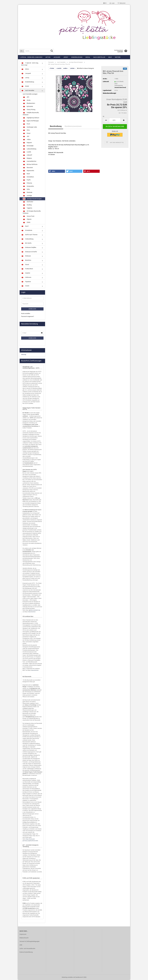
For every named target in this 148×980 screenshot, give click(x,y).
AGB (21, 945)
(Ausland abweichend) (120, 88)
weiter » (66, 68)
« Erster (52, 68)
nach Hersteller (99, 57)
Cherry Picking (29, 110)
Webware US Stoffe (29, 252)
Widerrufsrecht (24, 938)
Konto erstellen (26, 313)
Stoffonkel (28, 202)
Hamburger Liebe (30, 127)
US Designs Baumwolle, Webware (32, 212)
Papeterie (26, 282)
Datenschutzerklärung (26, 952)
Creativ (25, 286)
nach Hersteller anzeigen (30, 94)
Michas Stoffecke (30, 165)
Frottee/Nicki (27, 269)
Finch (26, 124)
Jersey (66, 57)
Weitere (118, 57)
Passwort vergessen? (28, 316)
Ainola (27, 100)
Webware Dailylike (29, 248)
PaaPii (27, 180)
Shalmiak (28, 193)
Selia (26, 189)
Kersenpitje (28, 146)
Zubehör (26, 273)
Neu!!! (110, 57)
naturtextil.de (32, 612)
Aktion (48, 57)
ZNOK (27, 223)
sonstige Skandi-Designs (32, 199)
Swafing (27, 205)
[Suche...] (22, 51)
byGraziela (28, 107)
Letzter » (73, 68)
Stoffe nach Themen (29, 235)
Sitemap (24, 354)
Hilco (26, 130)
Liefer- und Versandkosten (27, 948)
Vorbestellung (27, 239)
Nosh (26, 174)
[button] (105, 3)
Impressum (23, 934)
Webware (26, 256)
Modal (88, 57)
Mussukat (28, 168)
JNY (26, 137)
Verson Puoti (29, 216)
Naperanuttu (28, 171)
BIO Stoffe (26, 243)
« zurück (59, 68)
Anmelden (32, 309)
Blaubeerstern (29, 103)
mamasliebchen (30, 161)
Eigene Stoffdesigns (31, 121)
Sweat (25, 265)
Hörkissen (26, 277)
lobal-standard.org (35, 610)
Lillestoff (27, 155)
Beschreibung (56, 126)
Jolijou (27, 140)
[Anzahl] (115, 120)
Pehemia (27, 183)
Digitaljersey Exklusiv (31, 118)
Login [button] (112, 3)
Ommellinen (28, 177)
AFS (26, 97)
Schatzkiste (27, 230)
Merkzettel (122, 3)
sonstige (27, 196)
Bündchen (26, 260)
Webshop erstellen (67, 977)
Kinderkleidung (77, 57)
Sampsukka (28, 186)
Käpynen (27, 143)
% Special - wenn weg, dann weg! (31, 57)
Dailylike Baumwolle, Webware (31, 114)
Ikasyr (27, 133)
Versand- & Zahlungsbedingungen (30, 941)
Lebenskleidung (29, 149)
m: (104, 116)
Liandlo (27, 152)
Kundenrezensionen (73, 126)
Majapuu (27, 158)
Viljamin (27, 219)
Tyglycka (27, 208)
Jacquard (57, 57)
